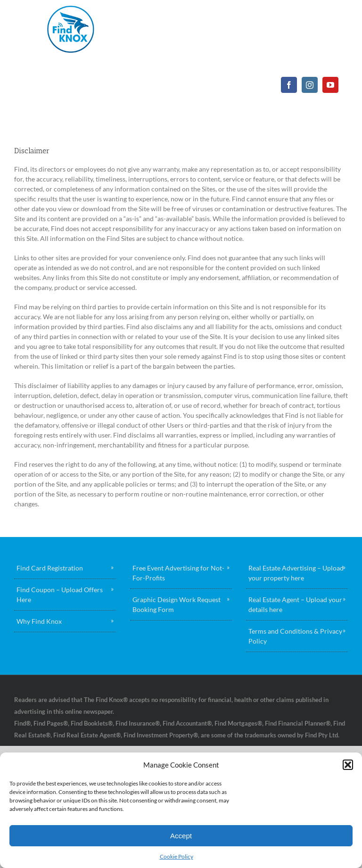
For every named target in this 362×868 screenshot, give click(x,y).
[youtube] (330, 85)
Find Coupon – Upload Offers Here (60, 595)
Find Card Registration (50, 568)
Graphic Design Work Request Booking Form (177, 604)
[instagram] (310, 85)
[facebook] (289, 85)
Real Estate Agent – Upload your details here (295, 604)
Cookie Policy (177, 856)
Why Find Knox (39, 621)
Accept (181, 836)
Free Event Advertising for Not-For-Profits (178, 573)
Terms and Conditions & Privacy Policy (295, 636)
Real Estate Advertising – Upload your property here (296, 573)
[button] (348, 765)
